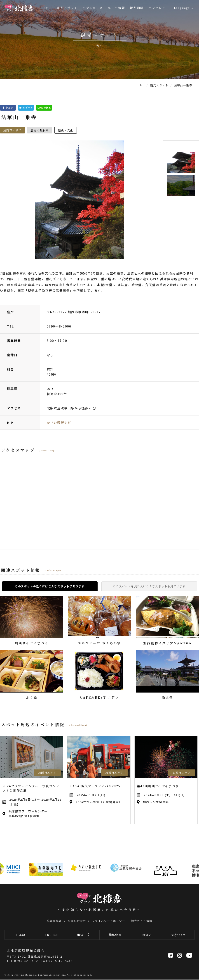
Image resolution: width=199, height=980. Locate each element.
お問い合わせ (77, 921)
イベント (45, 8)
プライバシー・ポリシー (109, 921)
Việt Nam (179, 935)
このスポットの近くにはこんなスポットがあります (50, 586)
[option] (80, 200)
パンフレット (159, 8)
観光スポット (67, 8)
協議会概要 (54, 921)
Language (182, 8)
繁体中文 (84, 935)
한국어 (147, 935)
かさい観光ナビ (59, 422)
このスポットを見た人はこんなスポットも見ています (149, 586)
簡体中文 (115, 935)
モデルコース (93, 8)
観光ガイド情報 (142, 921)
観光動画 (137, 8)
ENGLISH (52, 935)
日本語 (20, 935)
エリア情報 (117, 8)
